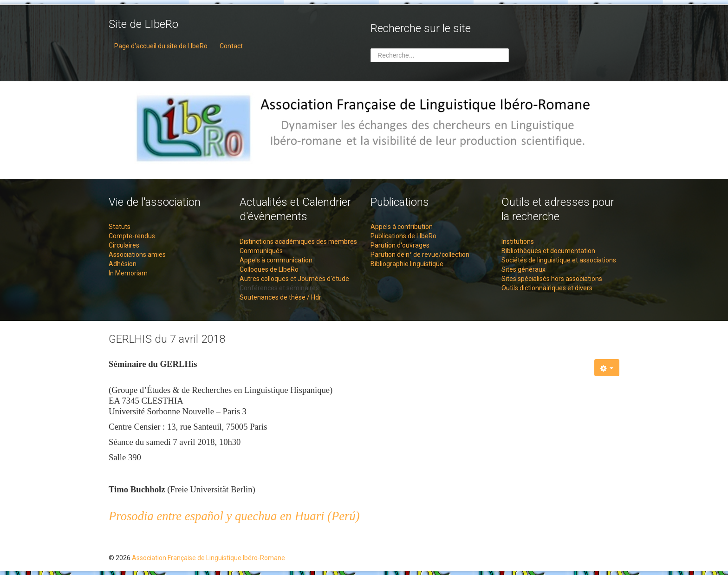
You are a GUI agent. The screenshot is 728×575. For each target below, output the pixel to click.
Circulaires (124, 245)
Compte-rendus (132, 236)
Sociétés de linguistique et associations (559, 260)
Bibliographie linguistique (407, 264)
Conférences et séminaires (279, 288)
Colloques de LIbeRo (269, 269)
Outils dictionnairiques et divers (547, 288)
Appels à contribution (402, 227)
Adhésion (123, 264)
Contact (231, 46)
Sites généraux (523, 269)
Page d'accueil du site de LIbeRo (161, 46)
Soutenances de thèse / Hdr (280, 297)
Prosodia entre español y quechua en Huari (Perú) (234, 516)
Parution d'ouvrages (400, 245)
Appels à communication (276, 260)
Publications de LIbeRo (403, 236)
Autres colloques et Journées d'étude (294, 279)
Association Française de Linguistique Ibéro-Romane (208, 558)
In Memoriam (128, 273)
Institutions (518, 242)
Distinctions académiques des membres (298, 242)
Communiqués (261, 251)
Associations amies (137, 255)
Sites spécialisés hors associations (552, 279)
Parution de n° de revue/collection (420, 255)
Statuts (120, 227)
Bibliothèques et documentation (548, 251)
